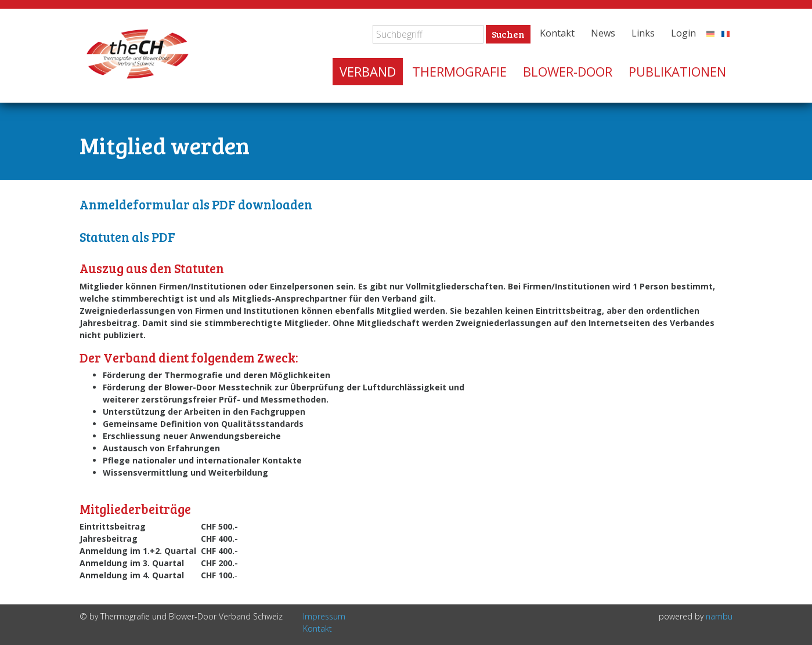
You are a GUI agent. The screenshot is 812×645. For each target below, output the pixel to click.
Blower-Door (568, 71)
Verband (368, 71)
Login (683, 33)
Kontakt (557, 33)
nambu (719, 616)
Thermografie (459, 71)
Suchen (508, 34)
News (603, 33)
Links (643, 33)
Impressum (324, 616)
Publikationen (677, 71)
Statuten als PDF (127, 237)
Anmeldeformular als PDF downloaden (196, 204)
